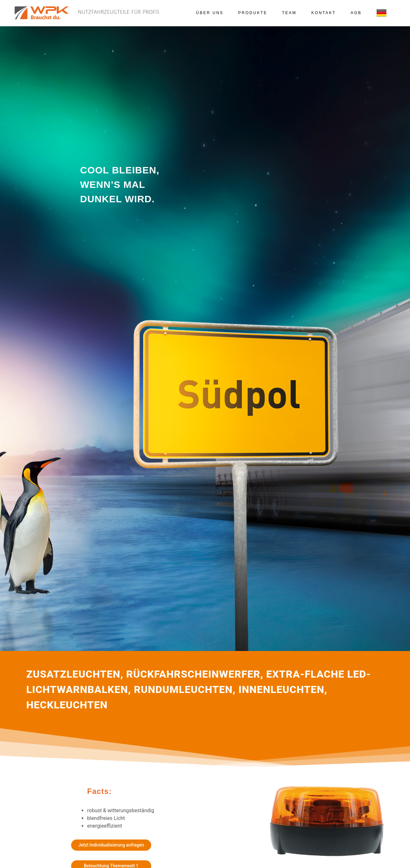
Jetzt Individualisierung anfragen (111, 845)
